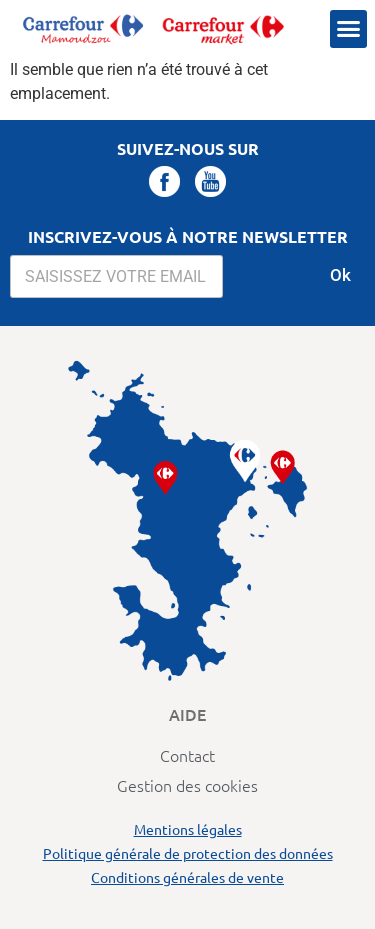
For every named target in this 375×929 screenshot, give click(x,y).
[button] (349, 29)
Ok (340, 275)
